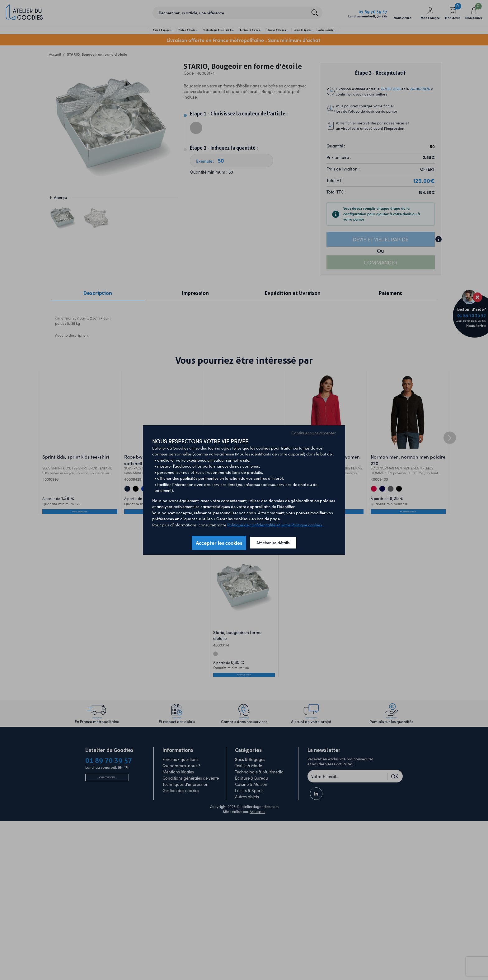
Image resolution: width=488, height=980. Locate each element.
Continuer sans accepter (314, 433)
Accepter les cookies (219, 543)
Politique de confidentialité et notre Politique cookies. (275, 525)
